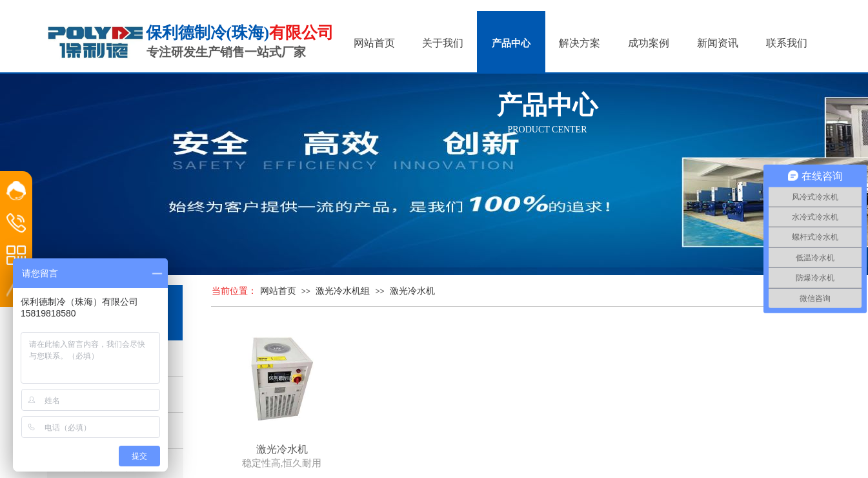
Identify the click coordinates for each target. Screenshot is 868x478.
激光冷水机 (412, 291)
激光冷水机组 (343, 291)
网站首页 (278, 291)
